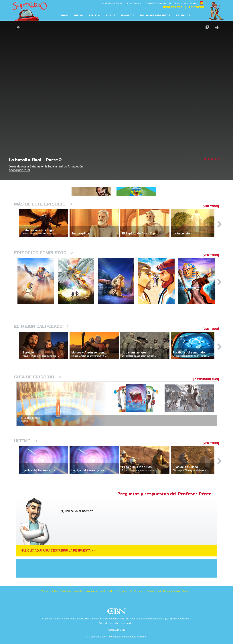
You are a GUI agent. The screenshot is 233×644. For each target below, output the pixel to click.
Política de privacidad (72, 591)
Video (64, 15)
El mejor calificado (42, 326)
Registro (196, 7)
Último (26, 441)
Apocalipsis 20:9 (19, 170)
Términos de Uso (49, 591)
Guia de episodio (38, 377)
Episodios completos (44, 253)
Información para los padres (100, 591)
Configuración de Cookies (177, 591)
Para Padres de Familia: (112, 3)
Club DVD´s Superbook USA (158, 3)
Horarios (128, 15)
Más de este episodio (43, 204)
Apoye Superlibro (134, 3)
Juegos (110, 15)
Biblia (79, 15)
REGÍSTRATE (173, 7)
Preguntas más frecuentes (131, 591)
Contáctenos (154, 591)
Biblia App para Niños (155, 15)
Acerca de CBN (116, 630)
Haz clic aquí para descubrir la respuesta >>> (59, 551)
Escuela (94, 15)
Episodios (183, 15)
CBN (117, 612)
